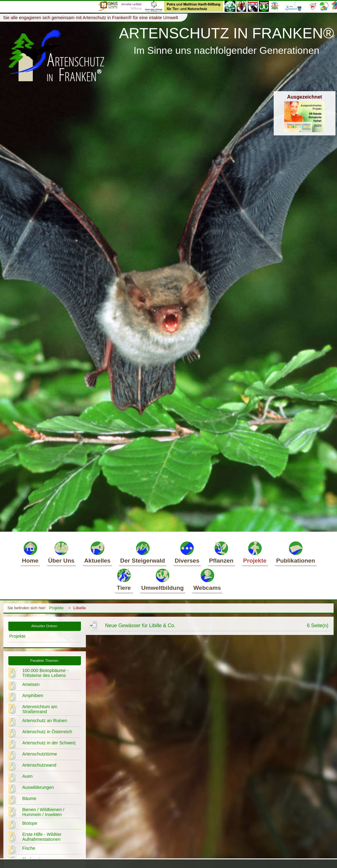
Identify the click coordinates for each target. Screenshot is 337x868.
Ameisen (31, 684)
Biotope (30, 823)
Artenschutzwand (39, 765)
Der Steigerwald (143, 552)
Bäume (29, 798)
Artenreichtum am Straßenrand (40, 709)
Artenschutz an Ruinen (45, 721)
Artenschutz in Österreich (47, 732)
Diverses (187, 552)
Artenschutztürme (40, 754)
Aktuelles (97, 552)
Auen (27, 776)
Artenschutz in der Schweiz (49, 743)
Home (30, 552)
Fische (29, 848)
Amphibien (33, 696)
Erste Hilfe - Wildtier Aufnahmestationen (42, 837)
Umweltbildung (162, 579)
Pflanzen (221, 552)
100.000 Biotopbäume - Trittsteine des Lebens (45, 673)
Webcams (207, 579)
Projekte (255, 552)
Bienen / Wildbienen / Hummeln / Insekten (43, 812)
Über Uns (61, 552)
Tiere (124, 579)
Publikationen (296, 552)
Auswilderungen (38, 787)
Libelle (80, 608)
